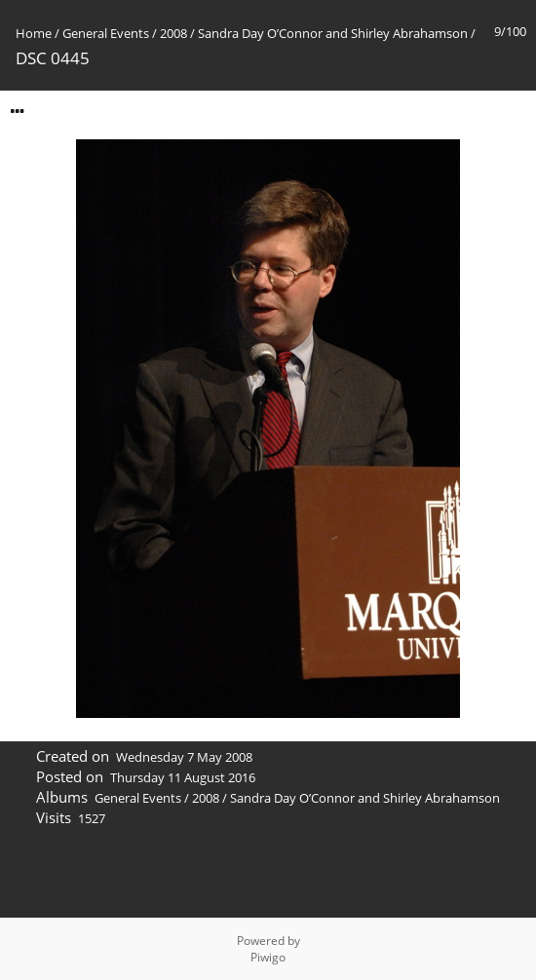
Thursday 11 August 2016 (183, 777)
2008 (173, 33)
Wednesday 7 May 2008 (184, 757)
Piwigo (268, 957)
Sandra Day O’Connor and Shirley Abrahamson (333, 33)
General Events (106, 33)
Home (34, 33)
